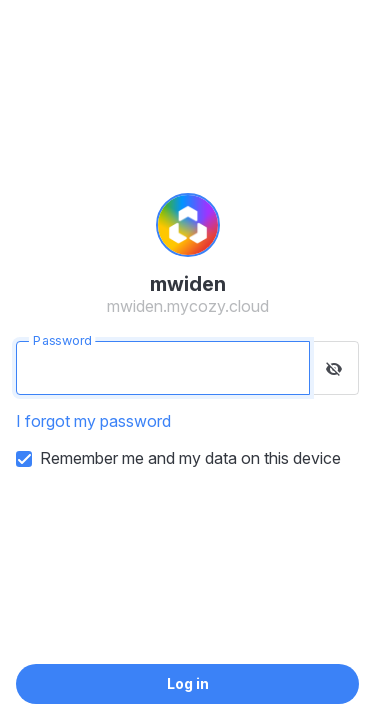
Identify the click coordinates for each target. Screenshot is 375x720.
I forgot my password (93, 421)
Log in (188, 683)
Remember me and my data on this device (190, 458)
